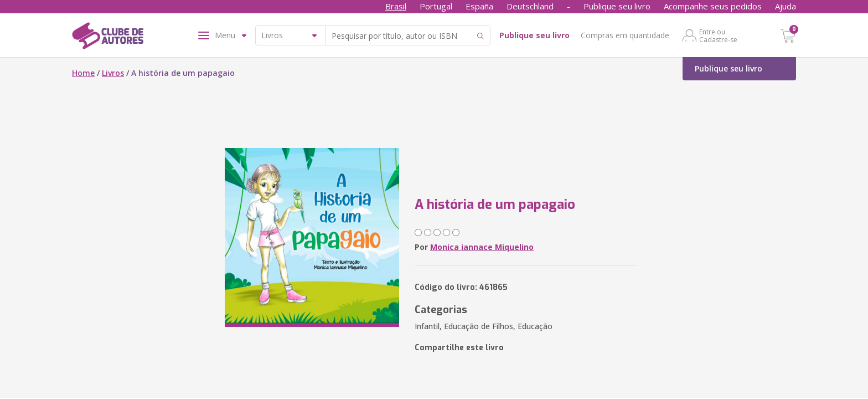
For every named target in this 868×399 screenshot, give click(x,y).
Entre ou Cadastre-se (718, 35)
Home (83, 73)
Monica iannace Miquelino (482, 247)
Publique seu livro (617, 6)
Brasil (396, 6)
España (479, 6)
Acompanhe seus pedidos (713, 6)
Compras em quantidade (625, 35)
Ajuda (786, 6)
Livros (113, 73)
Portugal (436, 6)
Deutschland (530, 6)
